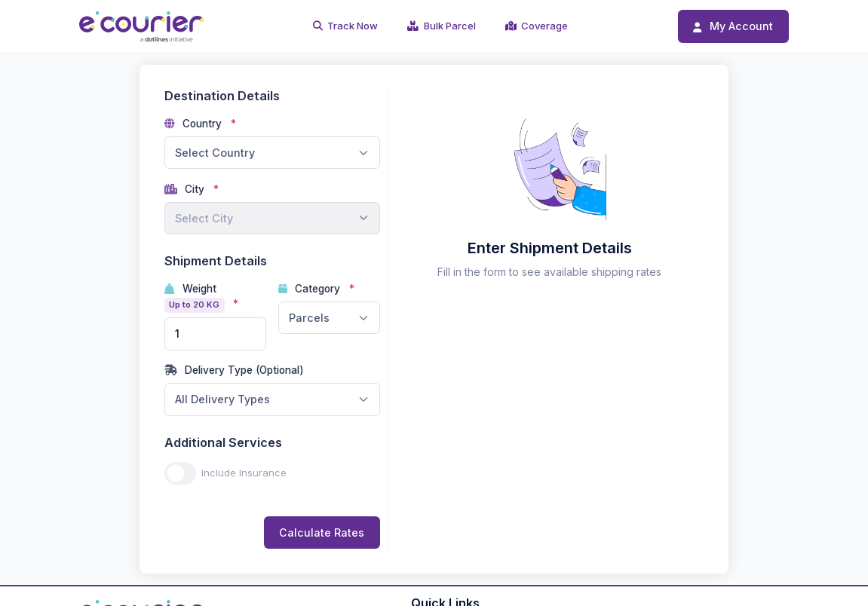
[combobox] (272, 153)
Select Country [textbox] (215, 153)
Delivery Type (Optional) (235, 370)
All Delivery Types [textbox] (222, 399)
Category (311, 289)
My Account (733, 26)
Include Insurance (244, 473)
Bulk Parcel (442, 26)
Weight (196, 298)
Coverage (537, 26)
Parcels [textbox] (309, 318)
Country (195, 124)
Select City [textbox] (204, 218)
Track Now (346, 26)
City (186, 189)
